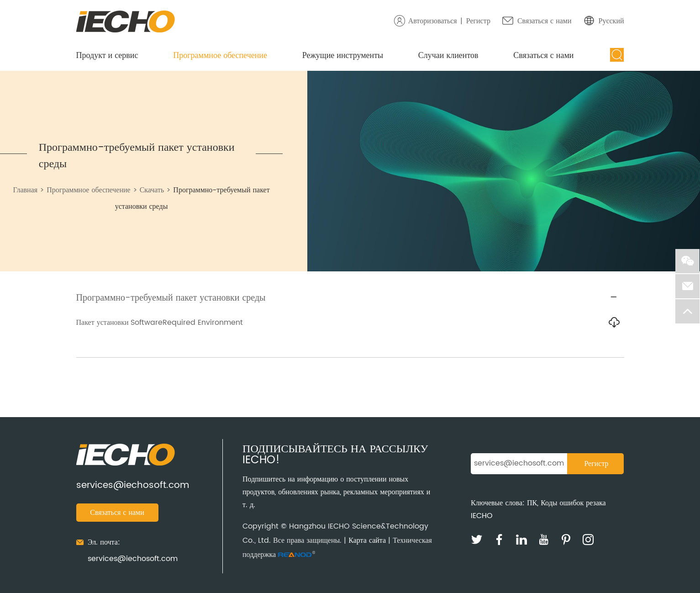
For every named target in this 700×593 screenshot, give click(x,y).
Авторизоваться (433, 21)
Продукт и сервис (107, 56)
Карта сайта (367, 540)
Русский (611, 21)
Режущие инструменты (343, 56)
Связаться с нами (545, 21)
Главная (25, 190)
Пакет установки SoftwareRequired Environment (160, 323)
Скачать (152, 190)
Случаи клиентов (448, 56)
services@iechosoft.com (133, 485)
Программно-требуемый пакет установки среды (137, 156)
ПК (532, 503)
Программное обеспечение (220, 56)
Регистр (478, 21)
